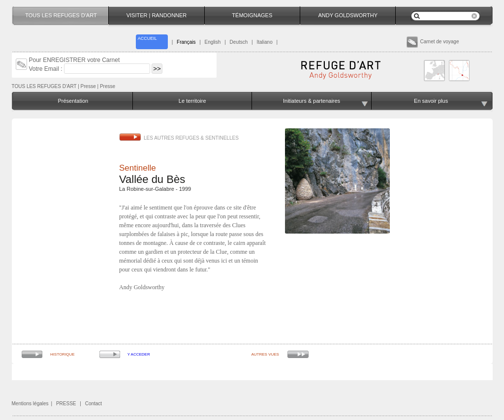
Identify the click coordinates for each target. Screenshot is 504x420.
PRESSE (66, 404)
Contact (94, 404)
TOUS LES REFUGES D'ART (44, 86)
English (213, 42)
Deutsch (239, 42)
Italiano (264, 42)
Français (186, 42)
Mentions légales (30, 404)
